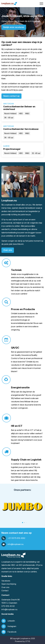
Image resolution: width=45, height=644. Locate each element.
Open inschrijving (9, 584)
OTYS (28, 641)
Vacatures (6, 581)
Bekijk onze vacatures (14, 27)
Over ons (8, 250)
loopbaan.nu (12, 609)
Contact (5, 591)
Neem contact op (11, 96)
